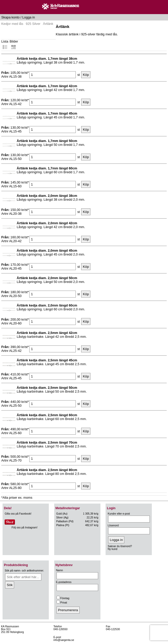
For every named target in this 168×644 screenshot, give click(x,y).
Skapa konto (10, 17)
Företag (63, 598)
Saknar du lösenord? (120, 546)
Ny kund (113, 549)
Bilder (14, 44)
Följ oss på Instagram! (25, 528)
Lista (5, 44)
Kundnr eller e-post (119, 514)
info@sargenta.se (64, 640)
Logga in (29, 17)
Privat (62, 603)
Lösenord (113, 525)
